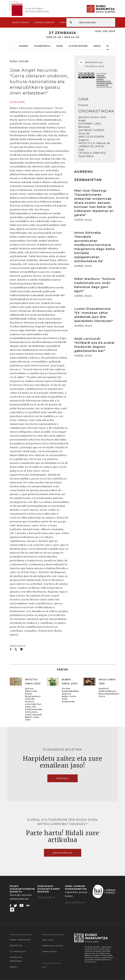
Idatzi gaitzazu (75, 902)
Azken (21, 22)
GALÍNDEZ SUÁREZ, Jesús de (92, 132)
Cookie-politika (50, 951)
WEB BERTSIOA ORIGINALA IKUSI (91, 64)
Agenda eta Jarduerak (16, 959)
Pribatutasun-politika (53, 946)
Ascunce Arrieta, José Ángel (92, 119)
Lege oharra (48, 940)
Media (97, 46)
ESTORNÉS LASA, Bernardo (90, 125)
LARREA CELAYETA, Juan (91, 148)
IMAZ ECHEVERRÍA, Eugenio (92, 138)
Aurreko (44, 22)
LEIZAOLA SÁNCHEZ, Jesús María (92, 155)
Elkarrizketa (42, 46)
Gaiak (59, 46)
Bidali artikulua (63, 853)
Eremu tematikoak (20, 940)
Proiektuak (16, 946)
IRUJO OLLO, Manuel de (94, 143)
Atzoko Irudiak (78, 46)
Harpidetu (65, 22)
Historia (83, 105)
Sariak (13, 967)
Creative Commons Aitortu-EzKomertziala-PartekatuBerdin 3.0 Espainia (105, 80)
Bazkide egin (46, 897)
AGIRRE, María (17, 102)
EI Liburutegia (18, 951)
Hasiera (24, 46)
